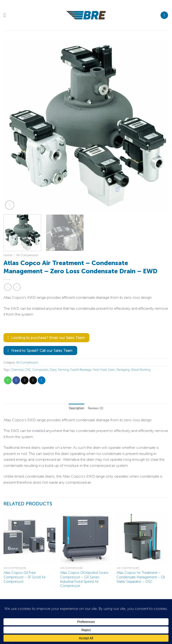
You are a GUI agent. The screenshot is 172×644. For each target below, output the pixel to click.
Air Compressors (27, 255)
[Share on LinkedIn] (42, 380)
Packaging (123, 370)
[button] (6, 15)
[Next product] (8, 287)
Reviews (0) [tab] (96, 408)
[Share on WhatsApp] (8, 380)
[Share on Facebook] (16, 380)
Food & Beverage (81, 370)
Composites (40, 370)
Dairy (53, 370)
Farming (64, 370)
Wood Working (141, 370)
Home (8, 255)
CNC (28, 370)
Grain (112, 370)
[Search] (164, 15)
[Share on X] (25, 380)
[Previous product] (17, 287)
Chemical (17, 370)
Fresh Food (100, 370)
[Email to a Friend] (33, 380)
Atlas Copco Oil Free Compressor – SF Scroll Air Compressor (25, 577)
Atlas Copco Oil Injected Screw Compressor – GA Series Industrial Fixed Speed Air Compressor (84, 579)
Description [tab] (77, 408)
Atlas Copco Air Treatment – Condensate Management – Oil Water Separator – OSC (141, 577)
